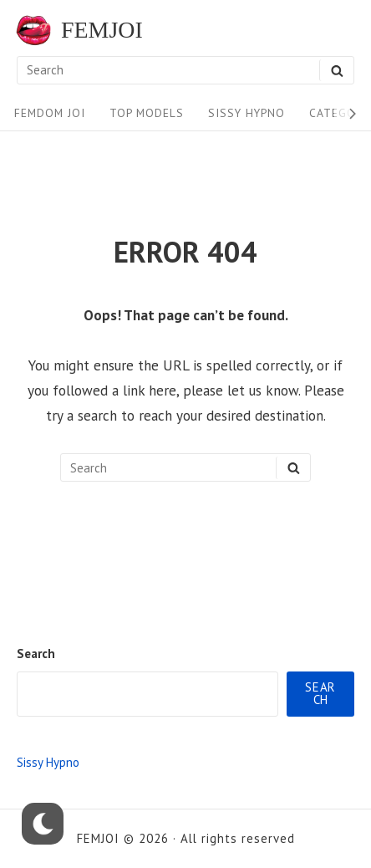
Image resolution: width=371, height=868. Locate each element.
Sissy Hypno (246, 113)
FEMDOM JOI (50, 113)
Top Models (147, 113)
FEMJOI (102, 30)
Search (36, 654)
